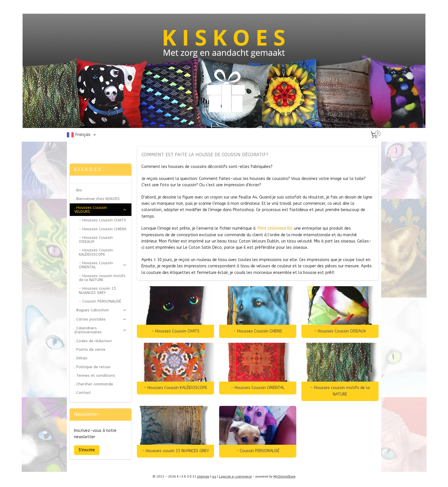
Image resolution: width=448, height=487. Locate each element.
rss (214, 477)
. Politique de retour (92, 367)
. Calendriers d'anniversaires (101, 330)
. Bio (78, 190)
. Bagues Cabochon (101, 310)
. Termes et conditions (95, 375)
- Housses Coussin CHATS (175, 331)
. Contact (83, 393)
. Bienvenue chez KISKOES (97, 199)
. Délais (81, 358)
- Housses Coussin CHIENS (258, 331)
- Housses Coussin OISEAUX (340, 331)
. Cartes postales (101, 319)
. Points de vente (90, 349)
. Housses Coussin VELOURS (101, 210)
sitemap (203, 477)
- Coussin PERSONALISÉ (258, 451)
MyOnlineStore (284, 477)
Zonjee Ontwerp (86, 149)
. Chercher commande (94, 384)
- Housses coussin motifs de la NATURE (340, 391)
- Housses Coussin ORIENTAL (258, 388)
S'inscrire (87, 450)
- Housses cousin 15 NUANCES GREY (175, 451)
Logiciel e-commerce (235, 477)
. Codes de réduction (93, 341)
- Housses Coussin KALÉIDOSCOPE (175, 388)
